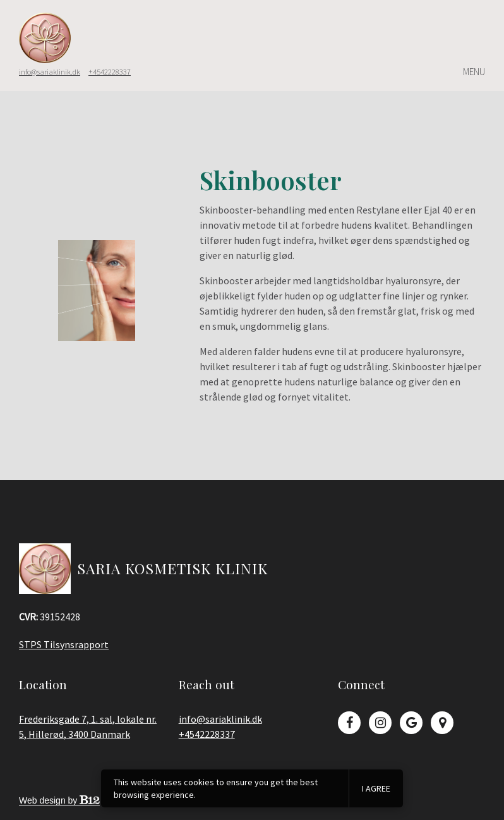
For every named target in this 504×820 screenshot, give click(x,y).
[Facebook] (349, 723)
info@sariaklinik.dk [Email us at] (50, 72)
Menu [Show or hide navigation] (474, 72)
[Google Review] (411, 723)
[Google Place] (442, 723)
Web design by (59, 800)
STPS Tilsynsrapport (64, 644)
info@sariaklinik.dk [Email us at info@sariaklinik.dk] (220, 719)
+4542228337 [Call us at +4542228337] (207, 734)
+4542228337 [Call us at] (110, 72)
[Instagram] (380, 723)
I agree (376, 788)
